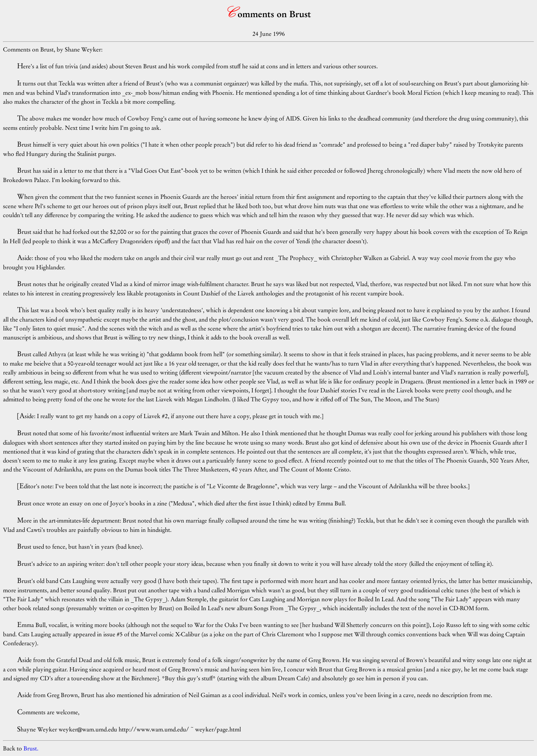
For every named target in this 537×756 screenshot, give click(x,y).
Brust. (31, 748)
